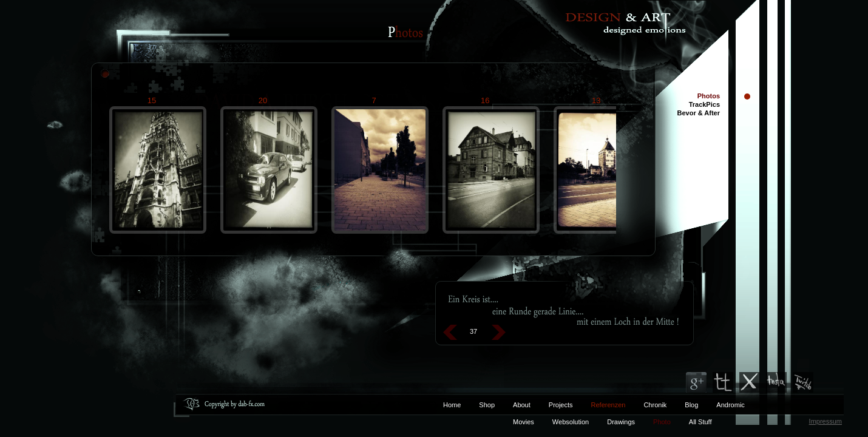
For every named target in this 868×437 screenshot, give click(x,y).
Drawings (621, 422)
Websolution (571, 422)
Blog (691, 405)
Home (452, 405)
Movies (524, 422)
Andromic (730, 405)
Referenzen (599, 405)
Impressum (826, 421)
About (522, 405)
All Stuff (700, 422)
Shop (487, 405)
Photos (709, 96)
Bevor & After (699, 113)
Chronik (655, 405)
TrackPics (704, 104)
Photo (662, 422)
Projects (561, 405)
